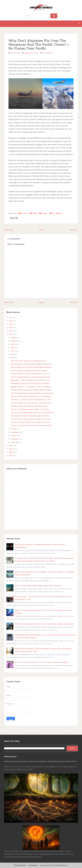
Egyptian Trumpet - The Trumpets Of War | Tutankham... (31, 387)
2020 (11, 328)
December (15, 442)
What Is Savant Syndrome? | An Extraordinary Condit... (31, 377)
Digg (59, 213)
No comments (48, 53)
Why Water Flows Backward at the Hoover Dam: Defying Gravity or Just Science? (44, 624)
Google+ (43, 213)
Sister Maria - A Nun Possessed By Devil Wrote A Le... (31, 380)
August (14, 429)
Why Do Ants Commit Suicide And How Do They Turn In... (32, 413)
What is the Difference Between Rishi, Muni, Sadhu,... (29, 406)
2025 (11, 452)
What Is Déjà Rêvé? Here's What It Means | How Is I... (31, 374)
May (13, 351)
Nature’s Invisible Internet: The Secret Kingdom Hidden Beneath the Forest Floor (41, 761)
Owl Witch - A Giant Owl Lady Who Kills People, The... (31, 400)
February (15, 341)
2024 (11, 449)
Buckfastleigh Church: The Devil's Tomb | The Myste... (30, 384)
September (15, 432)
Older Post (73, 230)
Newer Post (9, 230)
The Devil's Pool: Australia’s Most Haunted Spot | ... (29, 361)
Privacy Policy (20, 865)
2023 (11, 446)
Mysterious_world (31, 53)
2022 (11, 334)
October (14, 436)
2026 (11, 456)
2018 (11, 321)
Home (41, 230)
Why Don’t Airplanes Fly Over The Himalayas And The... (31, 426)
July (13, 358)
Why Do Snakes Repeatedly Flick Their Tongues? (29, 371)
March (14, 344)
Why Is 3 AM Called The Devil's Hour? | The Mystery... (31, 396)
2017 (11, 318)
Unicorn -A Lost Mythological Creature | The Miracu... (30, 409)
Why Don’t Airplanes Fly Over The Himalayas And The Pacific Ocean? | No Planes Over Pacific (38, 45)
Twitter (34, 213)
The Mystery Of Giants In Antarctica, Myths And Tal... (30, 416)
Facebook (23, 213)
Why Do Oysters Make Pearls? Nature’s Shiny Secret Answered (38, 586)
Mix (52, 213)
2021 (11, 331)
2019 (11, 324)
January (14, 338)
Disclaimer (33, 865)
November (15, 439)
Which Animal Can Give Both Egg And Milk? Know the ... (32, 367)
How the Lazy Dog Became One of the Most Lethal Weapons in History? (41, 662)
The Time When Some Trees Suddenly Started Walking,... (31, 390)
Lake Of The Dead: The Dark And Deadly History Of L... (31, 422)
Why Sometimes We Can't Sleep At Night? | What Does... (32, 364)
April (13, 348)
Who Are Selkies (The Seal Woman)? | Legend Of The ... (31, 403)
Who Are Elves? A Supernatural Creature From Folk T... (31, 419)
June (13, 354)
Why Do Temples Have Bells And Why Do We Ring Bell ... (32, 393)
